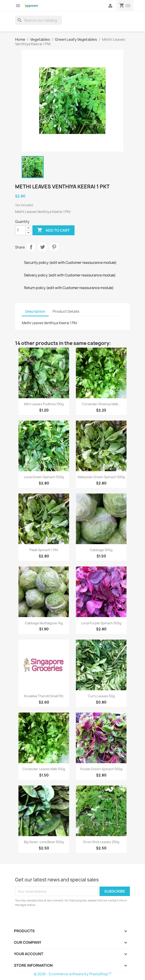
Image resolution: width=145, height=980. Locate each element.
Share (31, 247)
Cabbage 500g (101, 550)
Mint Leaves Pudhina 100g (44, 404)
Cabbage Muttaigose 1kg (44, 623)
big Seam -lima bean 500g (44, 842)
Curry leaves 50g (101, 696)
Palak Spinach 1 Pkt (44, 550)
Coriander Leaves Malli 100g (44, 769)
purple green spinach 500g (101, 769)
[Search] (39, 20)
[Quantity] (20, 230)
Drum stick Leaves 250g (101, 842)
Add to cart (53, 230)
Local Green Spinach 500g (44, 477)
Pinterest (54, 247)
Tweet (43, 247)
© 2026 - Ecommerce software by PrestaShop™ (73, 974)
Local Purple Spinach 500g (101, 623)
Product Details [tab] (66, 311)
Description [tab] (35, 311)
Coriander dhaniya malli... (101, 404)
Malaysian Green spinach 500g (101, 477)
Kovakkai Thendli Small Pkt (44, 696)
